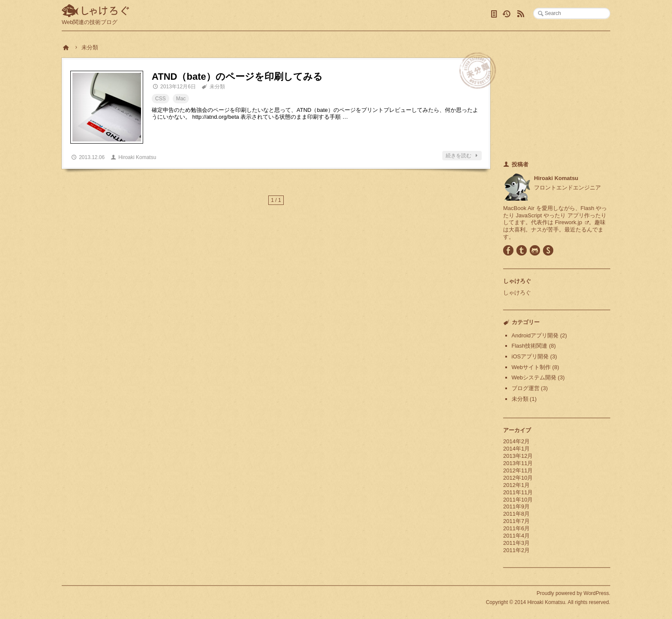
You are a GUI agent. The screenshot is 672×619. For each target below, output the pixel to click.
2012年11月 (518, 470)
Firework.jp (569, 222)
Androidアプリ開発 (535, 335)
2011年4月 (516, 536)
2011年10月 (518, 500)
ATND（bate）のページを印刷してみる (237, 77)
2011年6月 (516, 528)
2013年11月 (518, 463)
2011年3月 (516, 543)
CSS (160, 99)
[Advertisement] (557, 98)
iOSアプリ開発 (530, 356)
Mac (181, 99)
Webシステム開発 (534, 377)
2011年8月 (516, 514)
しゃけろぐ (95, 11)
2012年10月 (518, 478)
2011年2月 (516, 550)
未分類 (217, 87)
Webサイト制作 (531, 367)
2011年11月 (518, 492)
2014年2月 (516, 441)
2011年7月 (516, 521)
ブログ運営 (526, 388)
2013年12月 (518, 456)
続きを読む (463, 156)
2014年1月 (516, 449)
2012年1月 (516, 485)
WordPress (596, 593)
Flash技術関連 (530, 346)
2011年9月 (516, 506)
